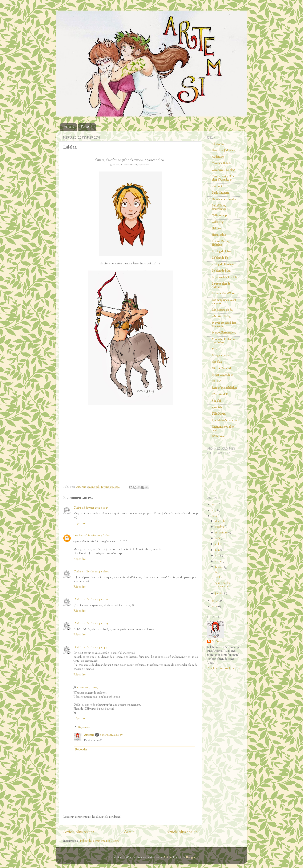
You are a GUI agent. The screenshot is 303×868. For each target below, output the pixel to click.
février (220, 567)
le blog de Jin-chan (223, 264)
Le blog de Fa (220, 258)
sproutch (217, 407)
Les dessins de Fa (222, 310)
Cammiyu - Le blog (223, 170)
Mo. (214, 349)
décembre (221, 521)
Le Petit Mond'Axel (223, 294)
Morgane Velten (221, 356)
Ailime (167, 858)
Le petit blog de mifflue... (221, 286)
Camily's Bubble (221, 164)
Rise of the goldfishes (224, 388)
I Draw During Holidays (221, 243)
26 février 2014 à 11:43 (95, 508)
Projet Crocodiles (222, 375)
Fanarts (87, 127)
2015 (214, 510)
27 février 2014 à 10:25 (95, 624)
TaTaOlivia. (219, 414)
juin (218, 550)
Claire (77, 508)
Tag (217, 572)
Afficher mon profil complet (224, 668)
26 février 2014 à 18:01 (97, 536)
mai (218, 556)
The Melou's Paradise (225, 420)
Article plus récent (79, 832)
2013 (215, 601)
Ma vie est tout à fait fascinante (224, 325)
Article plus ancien (182, 832)
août (218, 538)
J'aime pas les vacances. (222, 585)
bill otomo (218, 144)
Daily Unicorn (220, 193)
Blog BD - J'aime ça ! (224, 151)
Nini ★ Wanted (221, 369)
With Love (218, 437)
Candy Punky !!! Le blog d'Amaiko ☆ (223, 178)
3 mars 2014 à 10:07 (111, 735)
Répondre (80, 523)
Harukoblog (219, 235)
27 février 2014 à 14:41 (95, 647)
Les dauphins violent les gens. (224, 302)
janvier (220, 594)
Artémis (89, 735)
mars (218, 561)
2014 (215, 516)
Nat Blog (217, 362)
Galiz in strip (219, 216)
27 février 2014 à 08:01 (95, 599)
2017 (215, 505)
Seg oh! (216, 401)
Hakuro (216, 229)
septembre (222, 533)
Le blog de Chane (222, 251)
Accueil (69, 127)
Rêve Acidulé (220, 394)
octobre (220, 527)
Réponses (84, 727)
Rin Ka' (216, 381)
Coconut (217, 186)
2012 (215, 607)
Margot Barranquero (224, 333)
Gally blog (218, 222)
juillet (219, 544)
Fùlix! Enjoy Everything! (219, 207)
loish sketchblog (221, 317)
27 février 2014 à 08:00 (96, 572)
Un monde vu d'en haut (223, 429)
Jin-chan (78, 536)
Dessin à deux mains (224, 199)
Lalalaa (218, 578)
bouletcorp (218, 157)
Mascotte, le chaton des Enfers (223, 341)
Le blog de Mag (221, 271)
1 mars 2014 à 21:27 (88, 687)
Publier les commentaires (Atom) (100, 841)
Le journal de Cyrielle (225, 277)
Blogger (191, 858)
